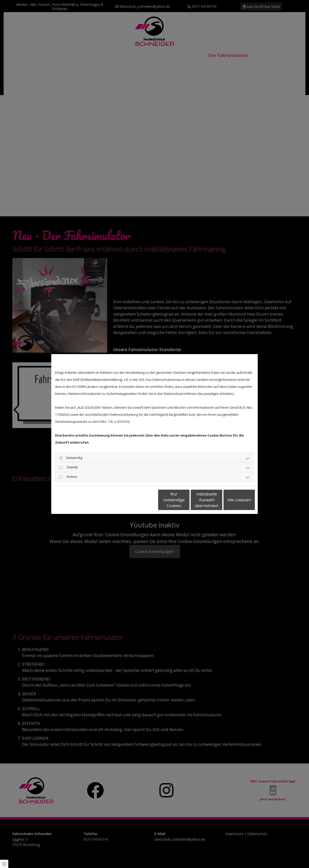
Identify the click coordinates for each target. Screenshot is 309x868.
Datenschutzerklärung (71, 500)
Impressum (100, 500)
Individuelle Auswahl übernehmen (186, 500)
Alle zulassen (232, 500)
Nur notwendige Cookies (140, 500)
